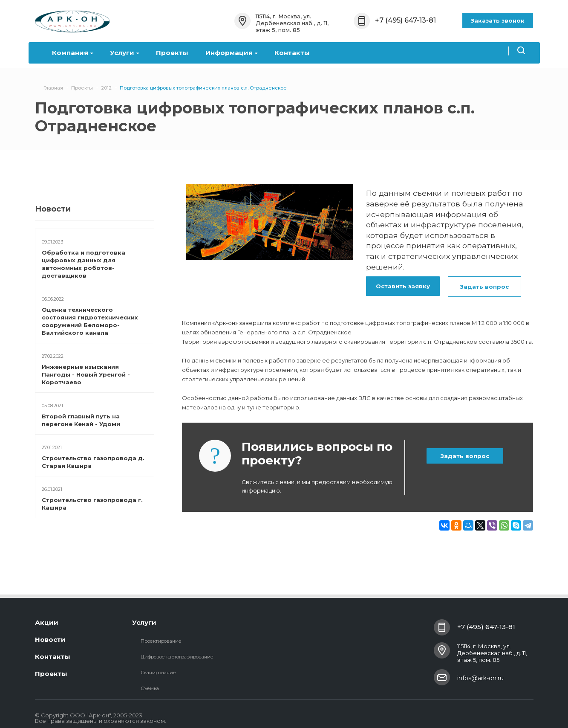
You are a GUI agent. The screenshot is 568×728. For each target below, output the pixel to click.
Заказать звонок (498, 20)
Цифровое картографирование (177, 657)
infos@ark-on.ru (480, 678)
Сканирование (158, 673)
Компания (72, 53)
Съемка (150, 688)
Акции (47, 622)
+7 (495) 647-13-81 (405, 20)
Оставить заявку (403, 286)
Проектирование (161, 641)
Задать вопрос (484, 287)
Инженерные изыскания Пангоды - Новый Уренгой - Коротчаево (86, 374)
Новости (50, 640)
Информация (231, 53)
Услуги (124, 53)
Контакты (292, 53)
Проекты (172, 53)
